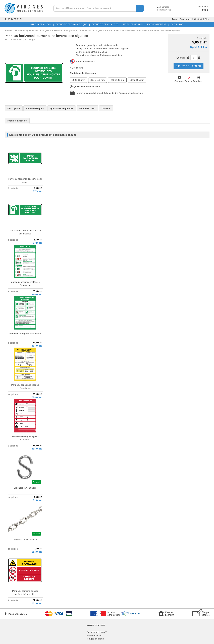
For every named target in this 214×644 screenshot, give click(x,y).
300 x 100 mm (98, 80)
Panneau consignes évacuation (25, 333)
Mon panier (202, 7)
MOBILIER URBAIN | (134, 24)
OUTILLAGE (177, 24)
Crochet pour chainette (25, 488)
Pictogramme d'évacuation (77, 30)
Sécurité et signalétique (26, 30)
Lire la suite (78, 68)
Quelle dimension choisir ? (85, 87)
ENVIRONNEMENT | (157, 24)
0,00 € (205, 10)
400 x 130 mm (117, 80)
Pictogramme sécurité (51, 30)
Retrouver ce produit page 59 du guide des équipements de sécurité (110, 93)
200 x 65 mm (79, 80)
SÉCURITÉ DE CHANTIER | (106, 24)
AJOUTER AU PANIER (189, 66)
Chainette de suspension (25, 539)
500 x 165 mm (137, 80)
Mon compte (160, 7)
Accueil (8, 30)
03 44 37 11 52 (14, 19)
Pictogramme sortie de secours (108, 30)
